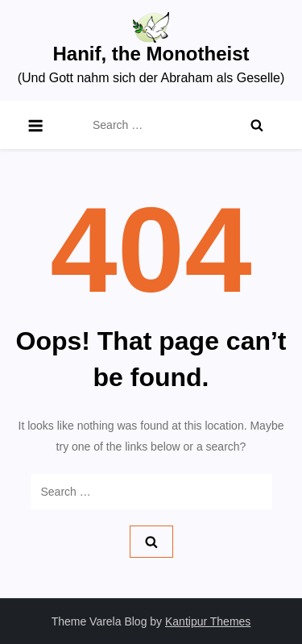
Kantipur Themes (208, 621)
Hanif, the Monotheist (151, 54)
